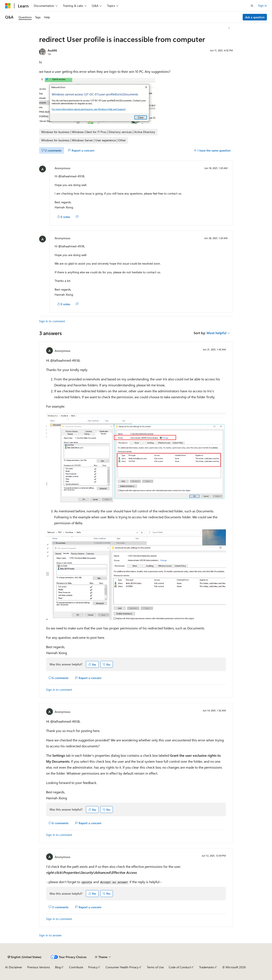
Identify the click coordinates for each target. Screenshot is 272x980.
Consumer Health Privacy (122, 967)
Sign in (262, 5)
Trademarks (207, 967)
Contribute (76, 967)
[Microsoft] (8, 6)
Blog (58, 967)
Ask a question (255, 17)
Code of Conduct (180, 967)
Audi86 (52, 50)
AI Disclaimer (14, 967)
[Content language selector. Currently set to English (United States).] (25, 957)
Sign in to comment (52, 321)
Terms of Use (155, 967)
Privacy (93, 967)
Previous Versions (39, 967)
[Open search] (252, 6)
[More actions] (229, 28)
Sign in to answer (50, 935)
